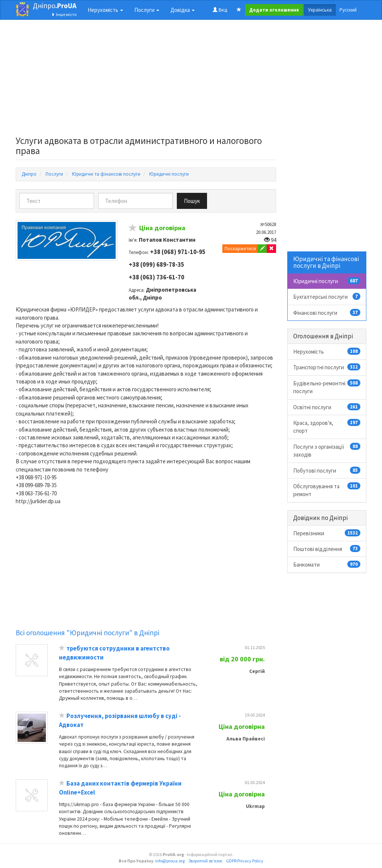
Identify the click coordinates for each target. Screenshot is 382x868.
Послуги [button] (147, 10)
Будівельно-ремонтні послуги (327, 387)
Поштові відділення (327, 549)
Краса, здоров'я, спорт (327, 427)
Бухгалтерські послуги (327, 297)
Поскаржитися (240, 249)
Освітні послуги (327, 407)
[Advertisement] (146, 80)
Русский (348, 10)
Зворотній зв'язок (205, 861)
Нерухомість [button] (105, 10)
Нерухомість (327, 351)
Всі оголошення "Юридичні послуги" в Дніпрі (87, 633)
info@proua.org (170, 861)
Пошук (192, 201)
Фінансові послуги (327, 313)
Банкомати (327, 564)
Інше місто (64, 14)
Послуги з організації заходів (327, 450)
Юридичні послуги (327, 281)
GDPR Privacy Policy (245, 861)
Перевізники (327, 533)
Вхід (220, 10)
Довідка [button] (183, 10)
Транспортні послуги (327, 367)
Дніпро (55, 6)
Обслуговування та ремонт (327, 490)
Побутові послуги (327, 470)
